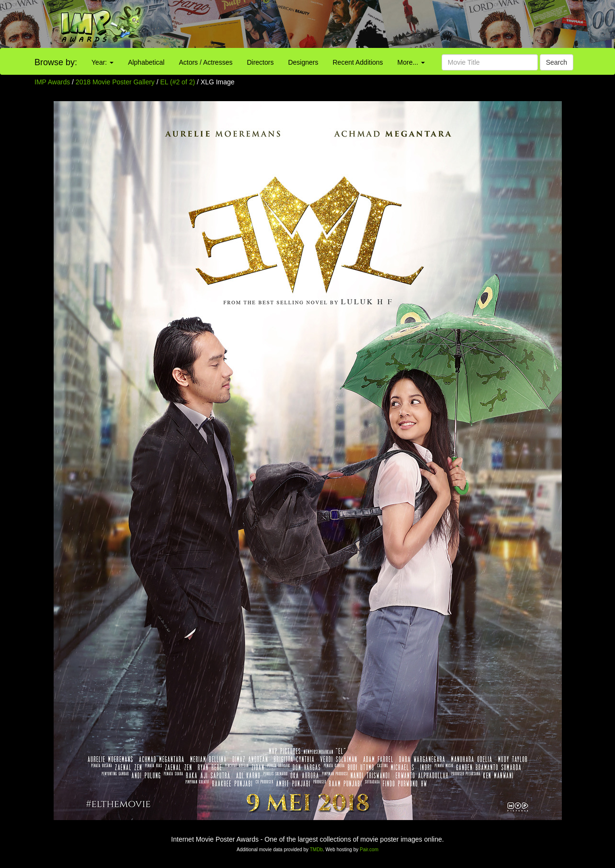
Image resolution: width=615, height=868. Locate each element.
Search (557, 62)
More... (411, 62)
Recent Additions (358, 62)
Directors (260, 62)
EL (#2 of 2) (178, 82)
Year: (102, 62)
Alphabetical (146, 62)
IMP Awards (52, 82)
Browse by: (56, 62)
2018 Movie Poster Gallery (115, 82)
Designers (303, 62)
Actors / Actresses (205, 62)
